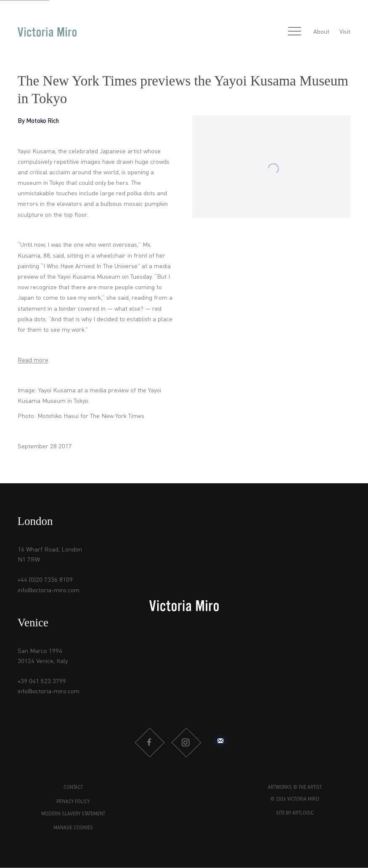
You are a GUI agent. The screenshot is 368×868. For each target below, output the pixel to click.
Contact (73, 788)
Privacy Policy (73, 802)
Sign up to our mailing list (220, 741)
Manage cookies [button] (73, 828)
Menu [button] (295, 32)
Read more (33, 360)
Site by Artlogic (295, 813)
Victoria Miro (47, 32)
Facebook (149, 743)
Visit (345, 32)
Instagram (186, 743)
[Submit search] (276, 32)
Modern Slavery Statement (73, 814)
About (321, 32)
